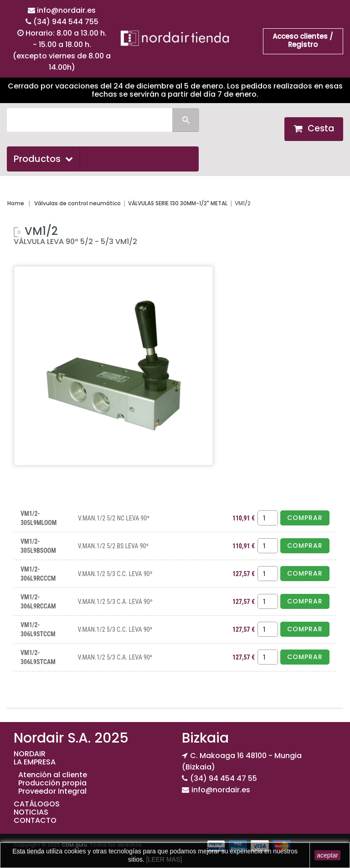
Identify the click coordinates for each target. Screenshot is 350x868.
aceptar (327, 855)
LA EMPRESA (35, 762)
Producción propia (52, 783)
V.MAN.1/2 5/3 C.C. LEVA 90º (115, 574)
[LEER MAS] (163, 859)
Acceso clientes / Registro (303, 40)
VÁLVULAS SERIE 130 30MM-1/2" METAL (178, 203)
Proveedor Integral (52, 791)
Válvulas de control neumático (77, 203)
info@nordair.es (66, 10)
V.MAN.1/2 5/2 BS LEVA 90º (113, 546)
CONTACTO (35, 820)
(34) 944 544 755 (66, 22)
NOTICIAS (31, 812)
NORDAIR (30, 754)
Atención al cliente (53, 775)
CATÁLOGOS (37, 804)
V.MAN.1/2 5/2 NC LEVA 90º (114, 518)
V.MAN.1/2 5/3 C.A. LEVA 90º (115, 602)
